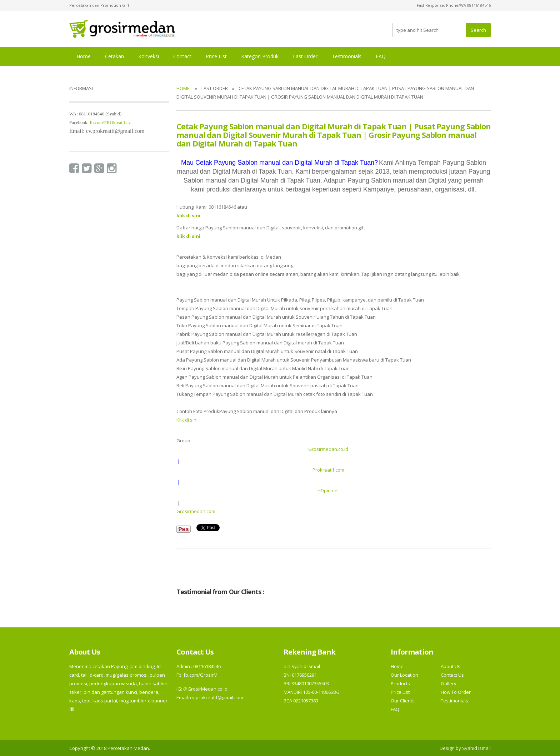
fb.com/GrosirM (200, 675)
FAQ (381, 56)
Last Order (305, 56)
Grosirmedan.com (196, 511)
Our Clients (403, 701)
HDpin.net (328, 491)
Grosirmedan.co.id (328, 449)
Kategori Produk (260, 56)
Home (84, 56)
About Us (451, 666)
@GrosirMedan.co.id (205, 689)
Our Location (404, 675)
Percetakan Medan (128, 748)
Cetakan (114, 56)
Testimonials (347, 56)
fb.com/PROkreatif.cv (110, 122)
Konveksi (149, 56)
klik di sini (188, 236)
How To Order (456, 692)
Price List (216, 56)
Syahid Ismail (476, 748)
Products (400, 683)
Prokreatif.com (328, 470)
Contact (182, 56)
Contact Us (452, 675)
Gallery (449, 683)
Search (478, 30)
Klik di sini (187, 420)
